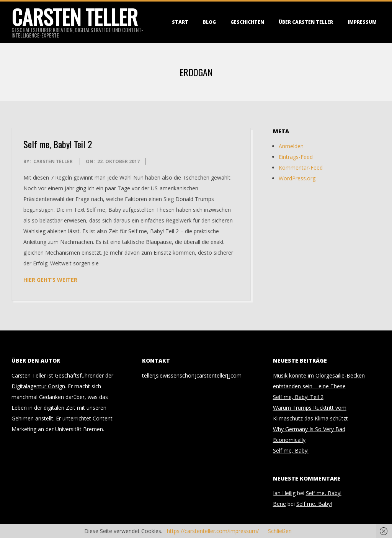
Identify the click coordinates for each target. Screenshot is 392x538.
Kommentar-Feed (301, 168)
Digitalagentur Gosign (38, 386)
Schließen (280, 531)
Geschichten (247, 22)
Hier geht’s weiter (50, 280)
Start (180, 22)
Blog (209, 22)
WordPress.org (297, 178)
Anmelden (291, 146)
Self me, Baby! (291, 451)
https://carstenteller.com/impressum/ (213, 531)
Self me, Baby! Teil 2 (58, 144)
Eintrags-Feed (296, 157)
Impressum (362, 22)
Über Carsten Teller (306, 22)
